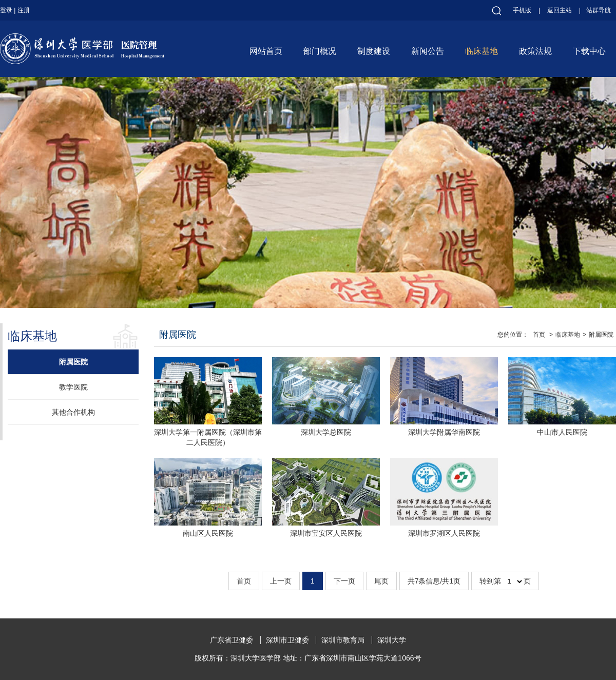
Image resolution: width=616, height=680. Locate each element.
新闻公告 (428, 51)
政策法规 (535, 51)
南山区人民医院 (208, 533)
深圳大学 (392, 640)
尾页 (381, 581)
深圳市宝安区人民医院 (326, 533)
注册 (24, 10)
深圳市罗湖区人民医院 (444, 533)
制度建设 (374, 51)
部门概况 (320, 51)
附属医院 (73, 362)
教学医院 (73, 387)
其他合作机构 (73, 412)
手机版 (522, 10)
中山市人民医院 (562, 432)
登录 (6, 10)
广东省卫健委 (232, 640)
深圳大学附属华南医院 (444, 432)
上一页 (281, 581)
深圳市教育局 (343, 640)
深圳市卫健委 (287, 640)
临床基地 (482, 51)
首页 (539, 335)
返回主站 (560, 10)
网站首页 (266, 51)
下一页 (344, 581)
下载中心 (589, 51)
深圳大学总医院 (326, 432)
